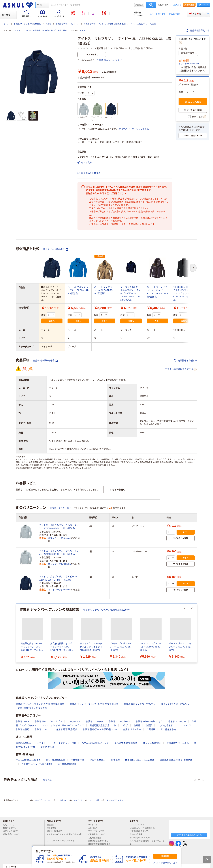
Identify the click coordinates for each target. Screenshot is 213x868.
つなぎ (125, 725)
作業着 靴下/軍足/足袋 (67, 729)
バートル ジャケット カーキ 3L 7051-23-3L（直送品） (104, 290)
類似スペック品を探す (56, 249)
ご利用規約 (94, 828)
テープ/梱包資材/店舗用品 (28, 760)
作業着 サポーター (132, 729)
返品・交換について (12, 834)
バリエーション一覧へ (61, 508)
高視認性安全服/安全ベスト (103, 725)
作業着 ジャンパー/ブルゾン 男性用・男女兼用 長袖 (105, 24)
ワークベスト (74, 721)
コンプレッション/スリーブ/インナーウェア (63, 725)
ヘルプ (179, 5)
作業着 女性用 (23, 729)
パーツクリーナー (43, 800)
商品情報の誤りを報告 (45, 361)
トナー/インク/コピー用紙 (64, 743)
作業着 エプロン (43, 729)
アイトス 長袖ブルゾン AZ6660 (143, 24)
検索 (151, 5)
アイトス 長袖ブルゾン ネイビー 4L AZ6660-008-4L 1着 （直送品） (59, 578)
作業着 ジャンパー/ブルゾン (68, 24)
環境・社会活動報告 (56, 831)
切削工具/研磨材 (98, 760)
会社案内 (52, 825)
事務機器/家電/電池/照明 (126, 743)
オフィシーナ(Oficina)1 (190, 64)
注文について (10, 825)
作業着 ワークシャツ (120, 721)
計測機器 (115, 760)
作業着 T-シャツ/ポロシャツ (149, 721)
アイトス (17, 31)
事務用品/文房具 (24, 743)
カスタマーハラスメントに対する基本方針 (64, 836)
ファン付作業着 (165, 725)
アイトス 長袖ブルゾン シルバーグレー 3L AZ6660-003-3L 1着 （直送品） (60, 527)
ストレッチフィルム (115, 800)
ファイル (41, 743)
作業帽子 (151, 729)
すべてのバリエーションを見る (134, 129)
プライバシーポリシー (99, 831)
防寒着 (137, 725)
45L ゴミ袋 (95, 800)
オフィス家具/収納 (152, 743)
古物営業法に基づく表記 (100, 841)
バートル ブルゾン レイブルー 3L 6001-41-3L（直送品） (78, 290)
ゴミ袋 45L (62, 800)
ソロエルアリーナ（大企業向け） (144, 828)
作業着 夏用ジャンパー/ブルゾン (140, 704)
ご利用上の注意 (96, 838)
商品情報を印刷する (197, 30)
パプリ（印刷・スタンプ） (140, 831)
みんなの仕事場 (137, 834)
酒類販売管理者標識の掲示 (100, 844)
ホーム (6, 24)
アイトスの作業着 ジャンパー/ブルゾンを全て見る (46, 31)
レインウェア (185, 725)
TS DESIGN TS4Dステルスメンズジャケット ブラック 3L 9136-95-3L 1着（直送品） (184, 293)
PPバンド (78, 800)
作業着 (48, 24)
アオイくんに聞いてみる (189, 835)
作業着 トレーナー (177, 721)
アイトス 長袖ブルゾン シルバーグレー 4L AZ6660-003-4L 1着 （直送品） (60, 552)
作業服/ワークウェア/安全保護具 (27, 24)
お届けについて (11, 828)
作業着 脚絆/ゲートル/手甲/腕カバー (100, 729)
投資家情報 (53, 828)
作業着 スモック (95, 721)
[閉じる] (181, 846)
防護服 (149, 725)
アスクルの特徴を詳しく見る (165, 863)
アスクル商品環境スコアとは (181, 369)
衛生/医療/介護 (47, 747)
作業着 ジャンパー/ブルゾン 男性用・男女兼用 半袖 (94, 704)
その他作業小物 (168, 729)
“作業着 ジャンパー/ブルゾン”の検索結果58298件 (106, 610)
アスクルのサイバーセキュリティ (62, 841)
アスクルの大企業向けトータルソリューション (147, 843)
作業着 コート (23, 721)
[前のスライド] (17, 633)
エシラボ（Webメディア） (141, 838)
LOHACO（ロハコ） (138, 825)
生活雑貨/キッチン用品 (178, 743)
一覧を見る (46, 780)
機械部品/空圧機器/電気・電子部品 (176, 760)
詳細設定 (139, 5)
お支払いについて (12, 831)
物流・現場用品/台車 (56, 760)
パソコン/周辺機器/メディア (95, 743)
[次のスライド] (197, 633)
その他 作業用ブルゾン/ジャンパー (33, 708)
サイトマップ (94, 825)
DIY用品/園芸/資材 (67, 764)
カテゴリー (8, 15)
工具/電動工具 (77, 760)
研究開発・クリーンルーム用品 (140, 760)
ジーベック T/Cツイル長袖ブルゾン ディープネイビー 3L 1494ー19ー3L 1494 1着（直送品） (131, 293)
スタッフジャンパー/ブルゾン (175, 704)
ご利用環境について (98, 834)
